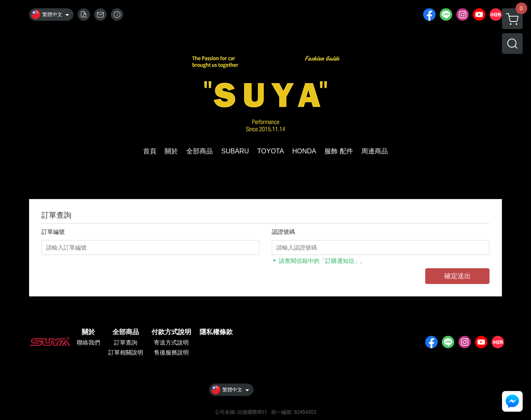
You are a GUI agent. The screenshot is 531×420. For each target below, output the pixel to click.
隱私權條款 (216, 332)
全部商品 (126, 332)
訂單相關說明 (126, 352)
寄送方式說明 (171, 342)
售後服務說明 (171, 352)
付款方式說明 (171, 332)
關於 (88, 332)
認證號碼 (283, 232)
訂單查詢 (126, 342)
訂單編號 (53, 232)
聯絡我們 (88, 342)
